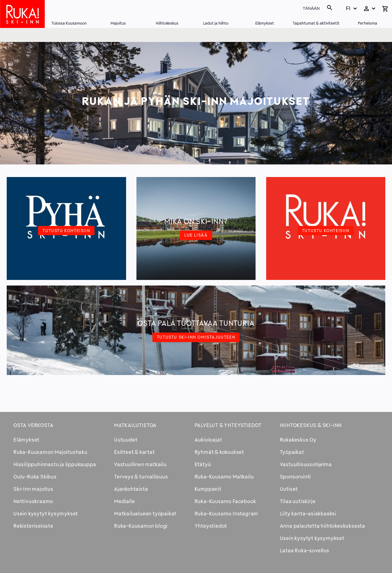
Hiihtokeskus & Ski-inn (311, 425)
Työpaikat (292, 452)
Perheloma (368, 23)
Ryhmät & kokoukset (219, 452)
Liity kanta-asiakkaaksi (308, 513)
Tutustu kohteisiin (66, 230)
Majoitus (118, 23)
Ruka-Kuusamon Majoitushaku (50, 452)
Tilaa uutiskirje (298, 501)
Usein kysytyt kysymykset (46, 513)
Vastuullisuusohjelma (306, 464)
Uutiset (289, 489)
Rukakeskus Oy (298, 440)
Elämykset (265, 23)
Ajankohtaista (131, 489)
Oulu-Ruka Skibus (35, 477)
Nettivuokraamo (33, 501)
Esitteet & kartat (134, 452)
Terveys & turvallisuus (141, 477)
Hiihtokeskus (167, 23)
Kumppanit (208, 489)
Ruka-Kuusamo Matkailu (224, 477)
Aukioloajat (208, 440)
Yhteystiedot (211, 526)
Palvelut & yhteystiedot (228, 425)
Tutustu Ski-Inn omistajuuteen (196, 337)
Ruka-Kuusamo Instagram (227, 513)
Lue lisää (196, 235)
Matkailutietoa (135, 425)
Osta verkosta (33, 425)
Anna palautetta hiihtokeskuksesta (323, 526)
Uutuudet (126, 440)
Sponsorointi (296, 477)
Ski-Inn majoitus (33, 489)
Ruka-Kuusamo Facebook (225, 501)
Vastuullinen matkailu (140, 464)
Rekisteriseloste (33, 526)
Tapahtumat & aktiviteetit (316, 23)
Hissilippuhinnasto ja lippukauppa (55, 464)
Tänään (311, 8)
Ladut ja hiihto (216, 23)
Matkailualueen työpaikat (145, 513)
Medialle (124, 501)
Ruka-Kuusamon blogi (141, 526)
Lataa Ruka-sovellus (305, 550)
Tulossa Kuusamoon (69, 23)
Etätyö (203, 464)
